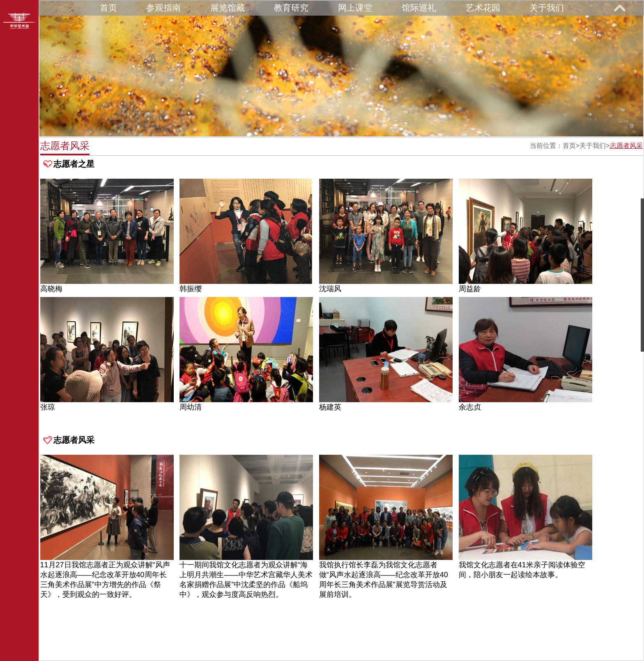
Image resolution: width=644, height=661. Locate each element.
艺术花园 (483, 8)
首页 (108, 8)
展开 (619, 8)
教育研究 (291, 8)
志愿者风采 (626, 146)
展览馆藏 (228, 8)
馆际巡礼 (419, 8)
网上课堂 (355, 8)
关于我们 (547, 8)
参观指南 (163, 8)
